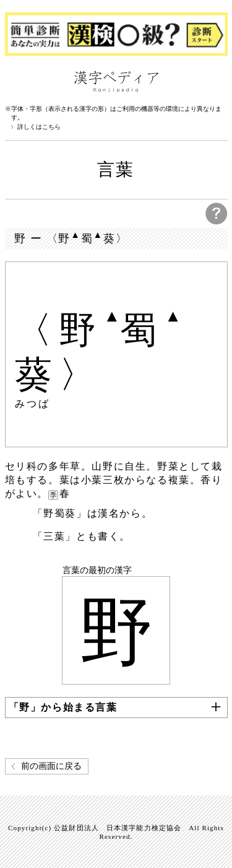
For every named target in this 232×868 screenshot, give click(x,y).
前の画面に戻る (51, 766)
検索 (215, 81)
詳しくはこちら (39, 127)
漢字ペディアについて (17, 81)
